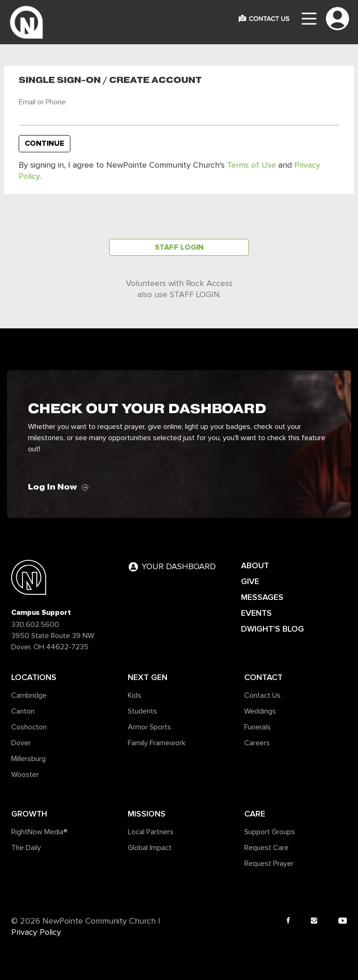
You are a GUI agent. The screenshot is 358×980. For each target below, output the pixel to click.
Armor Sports (149, 727)
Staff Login (179, 247)
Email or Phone (42, 102)
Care (255, 814)
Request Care (266, 848)
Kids (134, 695)
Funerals (258, 727)
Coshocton (29, 727)
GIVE (250, 581)
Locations (34, 677)
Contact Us (262, 695)
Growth (29, 814)
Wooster (25, 775)
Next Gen (148, 677)
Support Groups (270, 832)
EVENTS (256, 613)
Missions (147, 814)
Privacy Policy (36, 932)
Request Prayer (269, 864)
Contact (263, 677)
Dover (21, 743)
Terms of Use (251, 165)
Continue (45, 143)
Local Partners (151, 832)
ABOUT (255, 565)
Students (142, 711)
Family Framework (157, 743)
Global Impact (150, 848)
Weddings (260, 711)
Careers (257, 743)
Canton (23, 711)
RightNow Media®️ (39, 832)
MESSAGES (262, 597)
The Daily (26, 848)
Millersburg (28, 759)
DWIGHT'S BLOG (272, 629)
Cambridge (29, 695)
